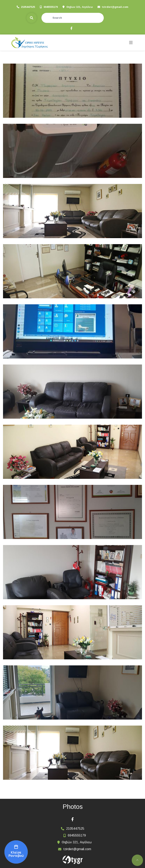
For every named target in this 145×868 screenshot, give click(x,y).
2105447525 (28, 7)
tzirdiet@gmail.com (115, 7)
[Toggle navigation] (131, 43)
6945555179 (51, 7)
